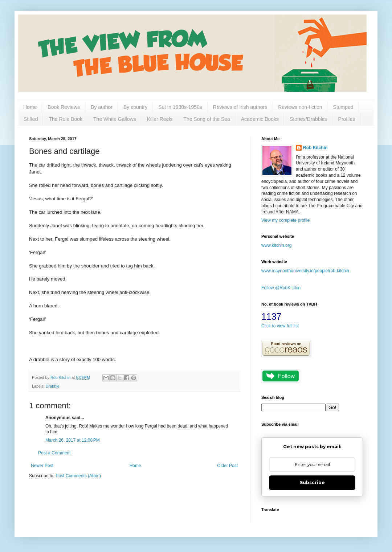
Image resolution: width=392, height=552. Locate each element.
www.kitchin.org (276, 245)
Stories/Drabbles (309, 119)
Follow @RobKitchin (281, 288)
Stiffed (31, 119)
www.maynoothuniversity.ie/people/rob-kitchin (305, 271)
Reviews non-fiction (300, 107)
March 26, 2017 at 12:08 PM (73, 440)
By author (102, 107)
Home (30, 107)
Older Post (227, 466)
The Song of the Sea (207, 119)
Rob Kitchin (315, 148)
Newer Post (42, 466)
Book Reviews (64, 107)
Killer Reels (160, 119)
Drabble (53, 386)
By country (135, 107)
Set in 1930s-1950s (180, 107)
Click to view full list (280, 326)
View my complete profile (285, 220)
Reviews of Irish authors (240, 107)
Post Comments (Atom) (78, 476)
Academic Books (260, 119)
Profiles (347, 119)
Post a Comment (54, 453)
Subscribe (312, 483)
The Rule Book (66, 119)
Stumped (343, 107)
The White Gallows (115, 119)
